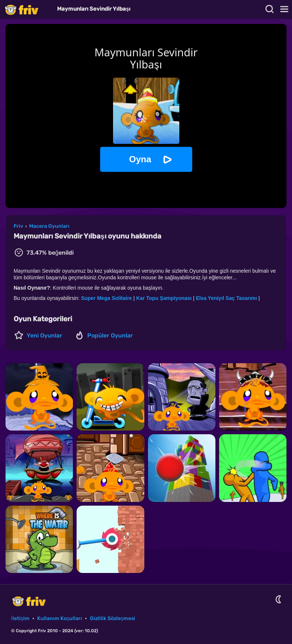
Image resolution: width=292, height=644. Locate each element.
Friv (28, 9)
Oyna (140, 159)
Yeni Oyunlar (44, 335)
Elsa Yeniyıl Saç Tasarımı (226, 298)
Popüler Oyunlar (110, 335)
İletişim (20, 618)
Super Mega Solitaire (106, 298)
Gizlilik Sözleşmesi (112, 618)
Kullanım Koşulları (60, 618)
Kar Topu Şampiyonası (164, 298)
